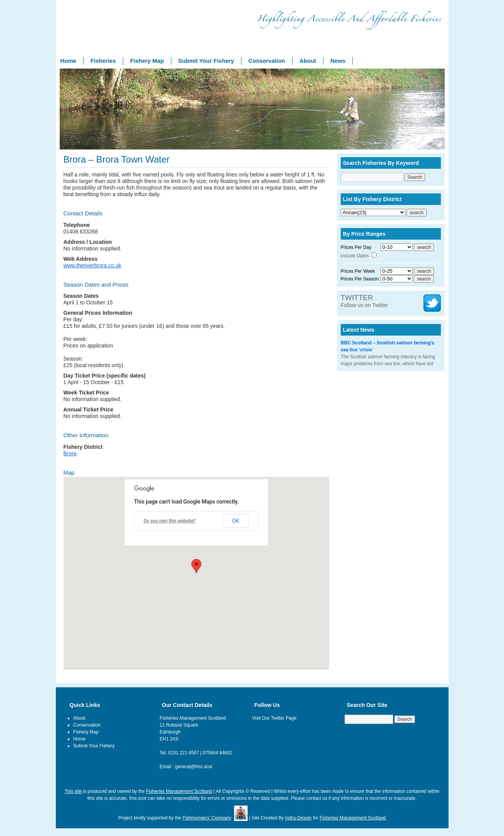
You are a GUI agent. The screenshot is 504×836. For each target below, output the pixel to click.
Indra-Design (299, 818)
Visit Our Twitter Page (275, 718)
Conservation (267, 61)
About (308, 61)
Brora (70, 453)
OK (236, 521)
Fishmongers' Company (207, 818)
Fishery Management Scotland (94, 30)
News (338, 61)
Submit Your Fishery (206, 61)
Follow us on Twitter (364, 301)
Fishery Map (147, 61)
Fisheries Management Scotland (179, 791)
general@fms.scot (194, 767)
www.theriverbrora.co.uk (92, 265)
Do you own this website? (170, 521)
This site (74, 791)
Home (69, 61)
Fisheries (103, 61)
